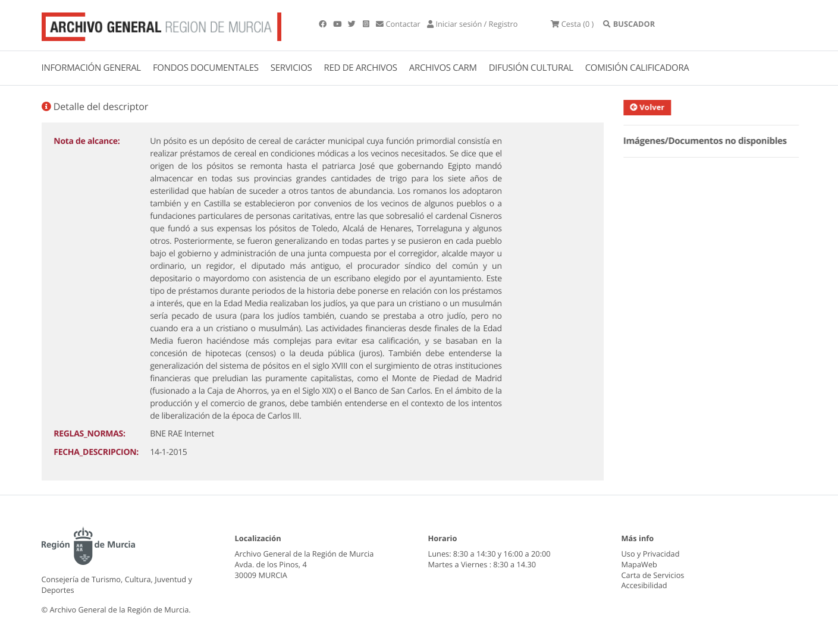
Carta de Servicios (653, 575)
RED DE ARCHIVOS (361, 68)
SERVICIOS (291, 68)
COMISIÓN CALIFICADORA (637, 68)
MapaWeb (639, 564)
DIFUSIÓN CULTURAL (531, 68)
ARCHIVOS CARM (443, 68)
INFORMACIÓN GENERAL (91, 68)
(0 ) (572, 24)
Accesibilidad (644, 585)
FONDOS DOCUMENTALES (206, 68)
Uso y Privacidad (651, 554)
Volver (652, 107)
